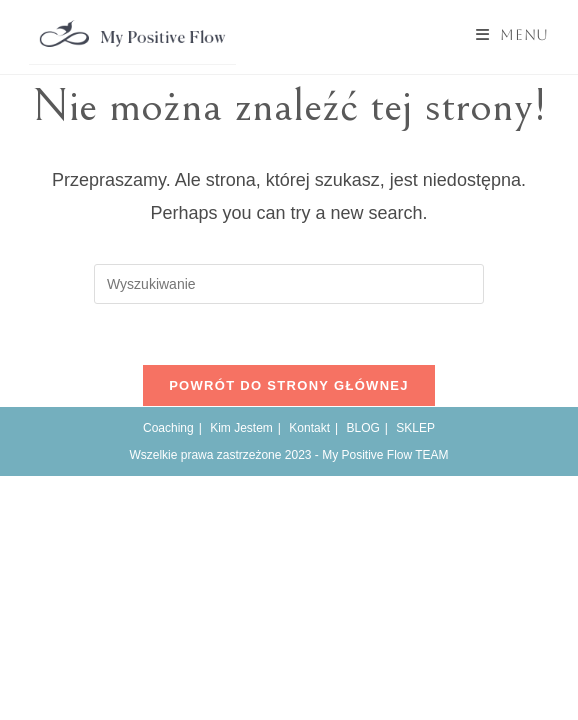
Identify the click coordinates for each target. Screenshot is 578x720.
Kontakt (309, 428)
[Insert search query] (289, 284)
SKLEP (415, 428)
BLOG (362, 428)
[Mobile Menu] (512, 34)
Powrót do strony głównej (289, 385)
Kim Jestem (241, 428)
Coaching (168, 428)
